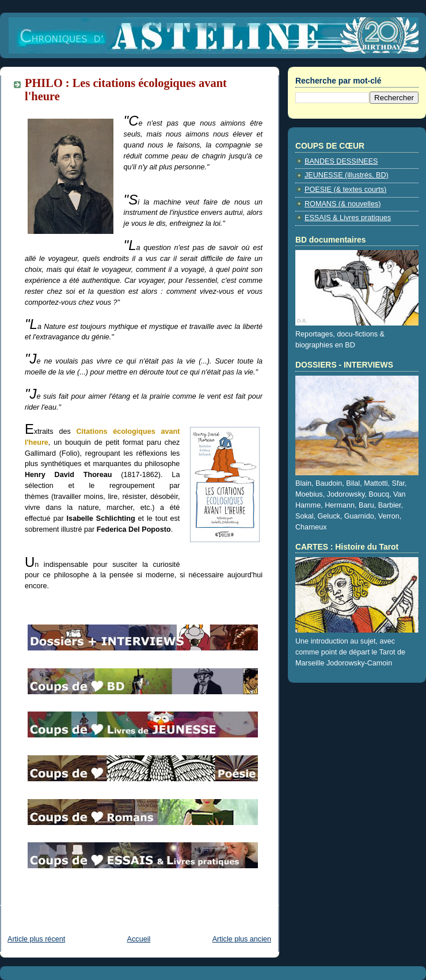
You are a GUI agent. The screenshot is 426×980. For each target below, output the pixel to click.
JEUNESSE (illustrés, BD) (347, 175)
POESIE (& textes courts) (345, 190)
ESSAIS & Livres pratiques (348, 218)
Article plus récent (36, 939)
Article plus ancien (242, 939)
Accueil (139, 939)
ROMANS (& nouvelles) (343, 204)
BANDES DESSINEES (341, 161)
